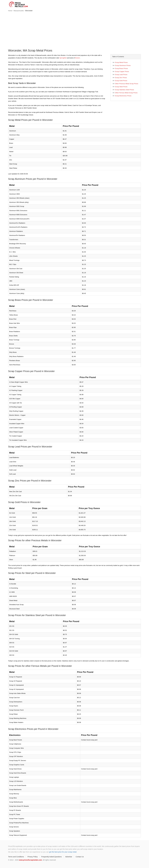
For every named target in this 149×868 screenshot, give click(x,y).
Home (10, 11)
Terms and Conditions (16, 857)
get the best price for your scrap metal (63, 852)
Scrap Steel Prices (121, 87)
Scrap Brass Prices (121, 68)
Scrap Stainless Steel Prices (124, 90)
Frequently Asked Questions (52, 857)
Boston (78, 58)
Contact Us (80, 857)
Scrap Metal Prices (121, 62)
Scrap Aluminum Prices (123, 65)
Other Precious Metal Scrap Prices (127, 84)
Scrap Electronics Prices (123, 96)
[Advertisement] (74, 31)
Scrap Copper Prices (122, 71)
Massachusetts (19, 11)
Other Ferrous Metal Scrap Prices (126, 93)
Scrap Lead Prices (121, 75)
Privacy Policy (33, 857)
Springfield (63, 58)
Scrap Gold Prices (121, 81)
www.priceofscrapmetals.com (30, 860)
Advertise (69, 857)
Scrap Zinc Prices (121, 78)
